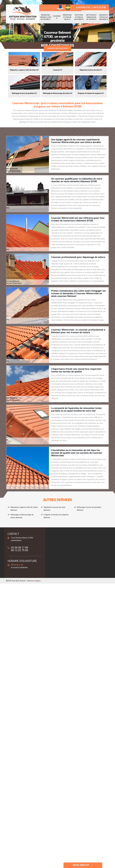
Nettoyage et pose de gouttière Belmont (89, 509)
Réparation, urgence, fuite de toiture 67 (46, 17)
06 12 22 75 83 (99, 7)
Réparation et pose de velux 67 (67, 17)
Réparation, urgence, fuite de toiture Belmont (24, 509)
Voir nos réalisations (57, 48)
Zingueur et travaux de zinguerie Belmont (56, 516)
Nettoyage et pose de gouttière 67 (79, 17)
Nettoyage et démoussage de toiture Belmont (22, 516)
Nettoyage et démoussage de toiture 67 (91, 17)
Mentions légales (34, 581)
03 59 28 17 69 (83, 7)
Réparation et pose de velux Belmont (55, 509)
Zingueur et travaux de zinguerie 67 (104, 17)
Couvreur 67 (57, 17)
